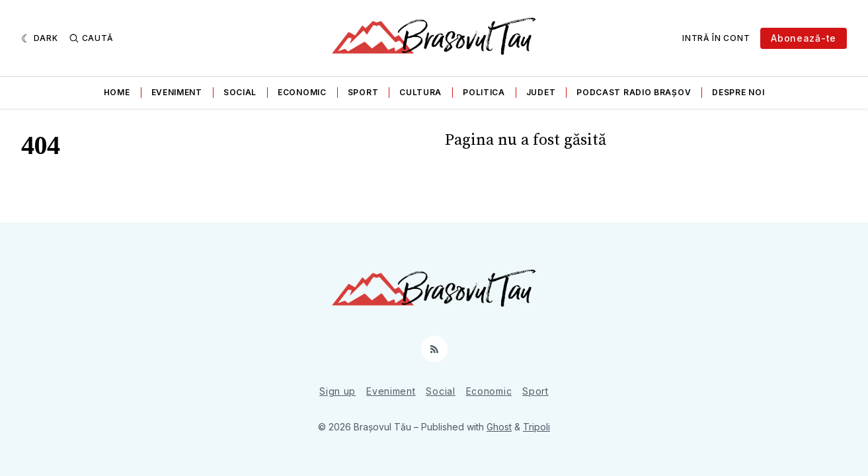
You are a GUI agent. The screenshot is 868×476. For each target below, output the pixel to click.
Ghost (499, 427)
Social (240, 92)
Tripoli (536, 427)
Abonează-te (804, 38)
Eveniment (177, 92)
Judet (541, 92)
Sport (363, 92)
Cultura (420, 92)
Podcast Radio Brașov (634, 92)
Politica (484, 92)
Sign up (337, 391)
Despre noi (738, 92)
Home (117, 92)
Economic (302, 92)
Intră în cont (716, 38)
